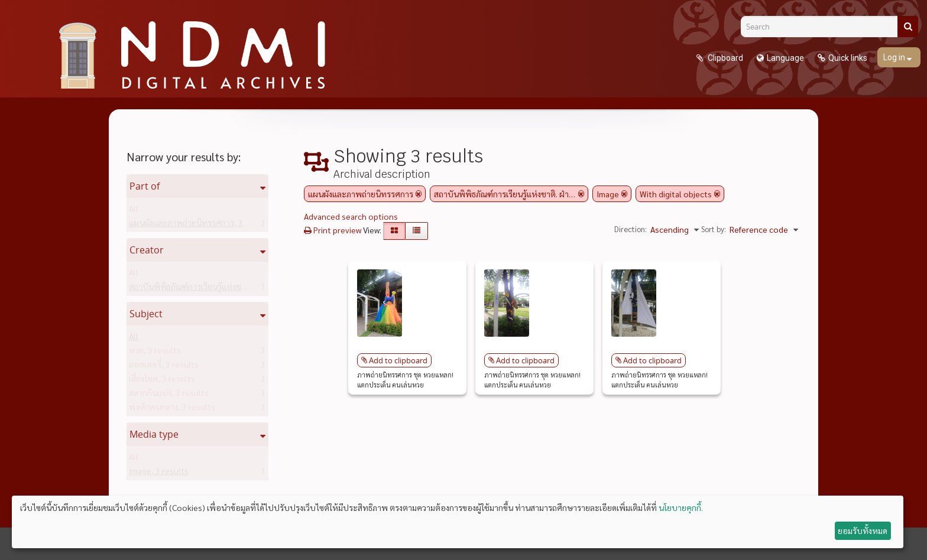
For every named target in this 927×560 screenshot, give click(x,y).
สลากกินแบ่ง (169, 395)
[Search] (824, 27)
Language (785, 58)
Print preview (333, 230)
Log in (895, 57)
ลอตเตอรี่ (164, 367)
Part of (145, 186)
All (134, 211)
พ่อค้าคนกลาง (172, 409)
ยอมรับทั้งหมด (863, 530)
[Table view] (416, 231)
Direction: (631, 229)
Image (159, 473)
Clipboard (725, 58)
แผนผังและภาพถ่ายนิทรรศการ (200, 225)
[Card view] (394, 231)
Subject (146, 314)
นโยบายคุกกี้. (681, 507)
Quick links (848, 58)
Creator (147, 250)
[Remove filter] (419, 194)
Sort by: (714, 229)
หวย (155, 353)
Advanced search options (351, 216)
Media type (154, 434)
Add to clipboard (398, 360)
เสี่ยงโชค (162, 381)
